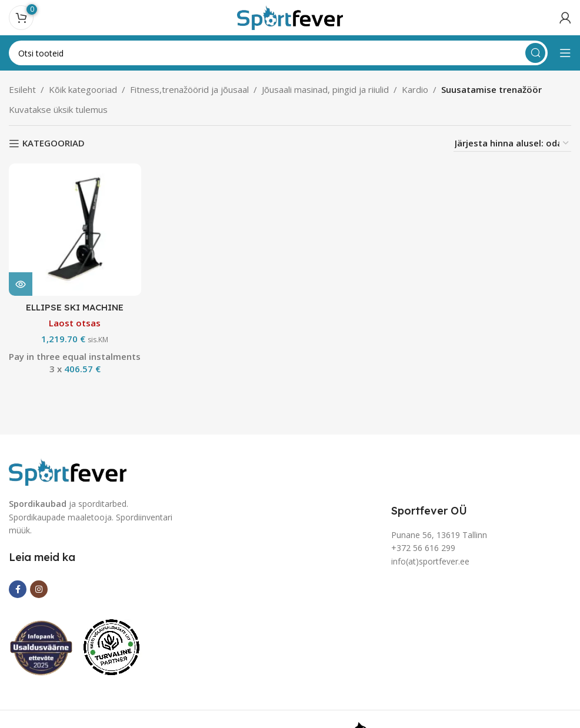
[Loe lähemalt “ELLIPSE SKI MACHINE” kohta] (21, 283)
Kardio (415, 89)
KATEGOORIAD (54, 143)
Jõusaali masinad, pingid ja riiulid (325, 89)
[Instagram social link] (39, 589)
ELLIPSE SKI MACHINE (75, 307)
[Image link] (68, 471)
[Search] (278, 53)
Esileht (22, 89)
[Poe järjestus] (512, 143)
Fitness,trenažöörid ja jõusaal (189, 89)
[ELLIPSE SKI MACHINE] (75, 229)
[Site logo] (290, 16)
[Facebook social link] (18, 589)
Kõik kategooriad (83, 89)
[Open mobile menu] (565, 53)
